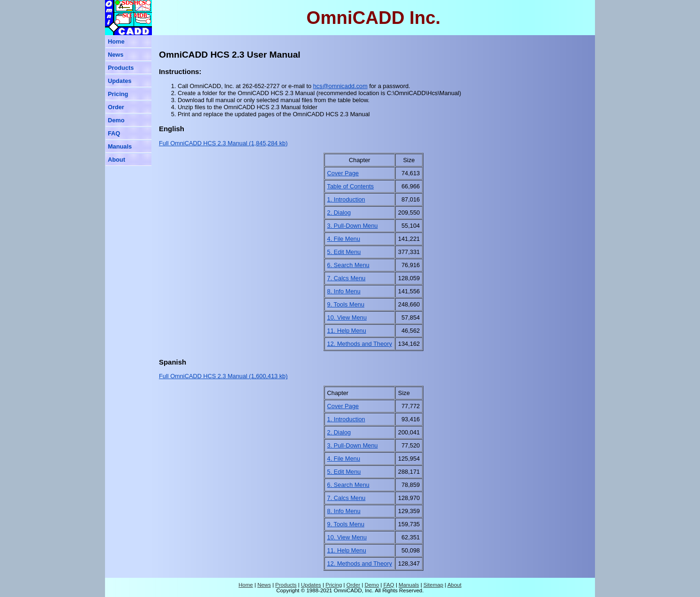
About (117, 160)
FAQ (114, 133)
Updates (120, 81)
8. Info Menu (344, 291)
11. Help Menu (347, 331)
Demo (116, 120)
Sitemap (433, 585)
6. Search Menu (348, 265)
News (116, 55)
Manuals (120, 146)
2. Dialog (339, 213)
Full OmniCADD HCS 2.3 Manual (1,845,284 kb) (223, 143)
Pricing (118, 94)
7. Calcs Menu (346, 278)
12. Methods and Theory (360, 344)
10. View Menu (347, 317)
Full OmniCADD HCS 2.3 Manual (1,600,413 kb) (223, 376)
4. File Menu (344, 239)
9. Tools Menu (346, 304)
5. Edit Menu (344, 252)
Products (121, 68)
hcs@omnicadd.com (340, 86)
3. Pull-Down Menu (353, 226)
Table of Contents (351, 186)
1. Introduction (346, 199)
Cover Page (343, 173)
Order (116, 107)
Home (116, 41)
